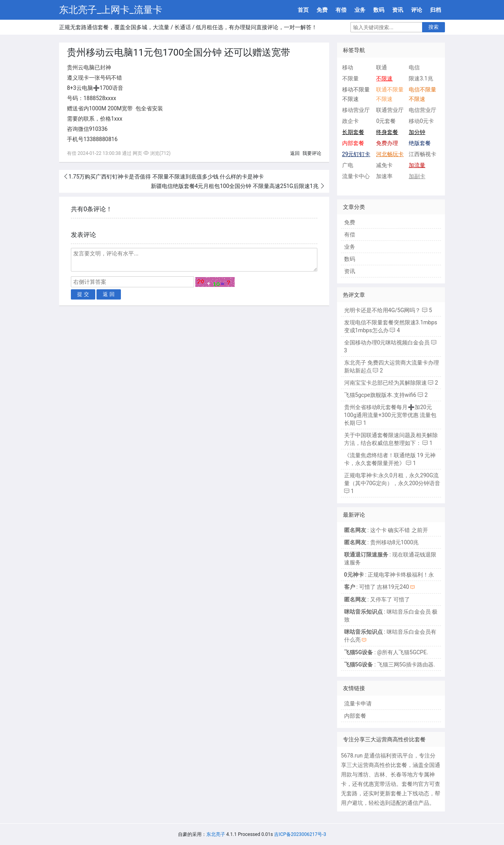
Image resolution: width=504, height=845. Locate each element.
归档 (435, 10)
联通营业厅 (390, 110)
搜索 (434, 27)
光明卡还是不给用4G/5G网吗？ (383, 310)
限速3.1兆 (421, 78)
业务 (360, 10)
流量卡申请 (358, 704)
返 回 (109, 294)
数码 (379, 10)
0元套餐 (386, 121)
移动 (348, 67)
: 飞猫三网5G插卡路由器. (390, 664)
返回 (295, 153)
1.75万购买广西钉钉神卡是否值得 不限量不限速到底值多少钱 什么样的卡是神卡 (166, 177)
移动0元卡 (421, 121)
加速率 (384, 176)
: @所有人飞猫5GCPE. (386, 652)
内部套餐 (355, 716)
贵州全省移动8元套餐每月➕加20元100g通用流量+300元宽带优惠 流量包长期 (390, 415)
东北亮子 (216, 834)
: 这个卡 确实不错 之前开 (386, 530)
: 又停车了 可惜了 (377, 599)
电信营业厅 (422, 110)
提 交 (83, 294)
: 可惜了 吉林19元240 (377, 587)
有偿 (341, 10)
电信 (414, 67)
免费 (322, 10)
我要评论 (312, 153)
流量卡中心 (356, 176)
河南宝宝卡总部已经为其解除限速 (385, 383)
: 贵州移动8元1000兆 (382, 542)
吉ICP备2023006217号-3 (300, 834)
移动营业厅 (356, 110)
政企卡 (350, 121)
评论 (417, 10)
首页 (303, 10)
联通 (382, 67)
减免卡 (384, 165)
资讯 (398, 10)
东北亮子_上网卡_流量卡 (111, 10)
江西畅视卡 (422, 154)
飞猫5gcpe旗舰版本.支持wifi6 (380, 395)
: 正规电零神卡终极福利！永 (389, 575)
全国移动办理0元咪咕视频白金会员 (387, 342)
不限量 (350, 78)
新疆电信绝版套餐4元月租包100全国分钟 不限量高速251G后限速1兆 (235, 186)
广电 (348, 165)
